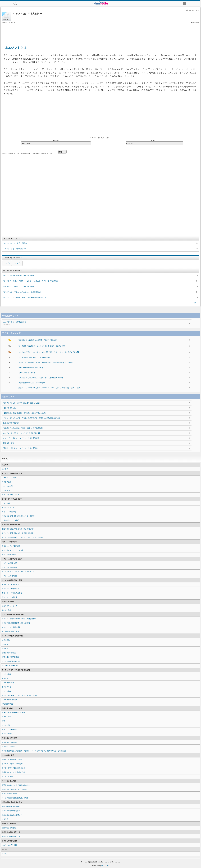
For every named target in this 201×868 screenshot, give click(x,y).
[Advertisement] (100, 32)
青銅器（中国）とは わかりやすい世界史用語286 (21, 448)
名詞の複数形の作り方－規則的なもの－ (32, 383)
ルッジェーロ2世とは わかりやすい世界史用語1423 (22, 433)
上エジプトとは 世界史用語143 (84, 323)
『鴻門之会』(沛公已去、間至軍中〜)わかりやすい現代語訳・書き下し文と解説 (46, 363)
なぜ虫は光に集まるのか (27, 373)
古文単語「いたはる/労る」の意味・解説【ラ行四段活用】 (39, 340)
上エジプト (17, 263)
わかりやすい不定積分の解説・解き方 (32, 368)
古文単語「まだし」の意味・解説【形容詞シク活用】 (22, 403)
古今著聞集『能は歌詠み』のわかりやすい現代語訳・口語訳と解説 (42, 346)
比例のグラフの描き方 (11, 423)
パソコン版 (105, 865)
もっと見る (195, 303)
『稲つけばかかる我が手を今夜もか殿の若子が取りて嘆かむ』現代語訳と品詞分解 (32, 418)
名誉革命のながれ (10, 408)
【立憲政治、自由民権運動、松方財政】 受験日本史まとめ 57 (25, 413)
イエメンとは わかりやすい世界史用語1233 (34, 358)
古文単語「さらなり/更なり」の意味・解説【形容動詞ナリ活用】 (41, 378)
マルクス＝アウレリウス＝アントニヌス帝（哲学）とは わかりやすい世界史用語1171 (49, 352)
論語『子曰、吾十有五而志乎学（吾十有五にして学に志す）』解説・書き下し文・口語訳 (49, 388)
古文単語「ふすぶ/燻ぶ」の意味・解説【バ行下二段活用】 (24, 428)
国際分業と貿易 (9, 443)
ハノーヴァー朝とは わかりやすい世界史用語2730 (21, 438)
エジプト (7, 263)
